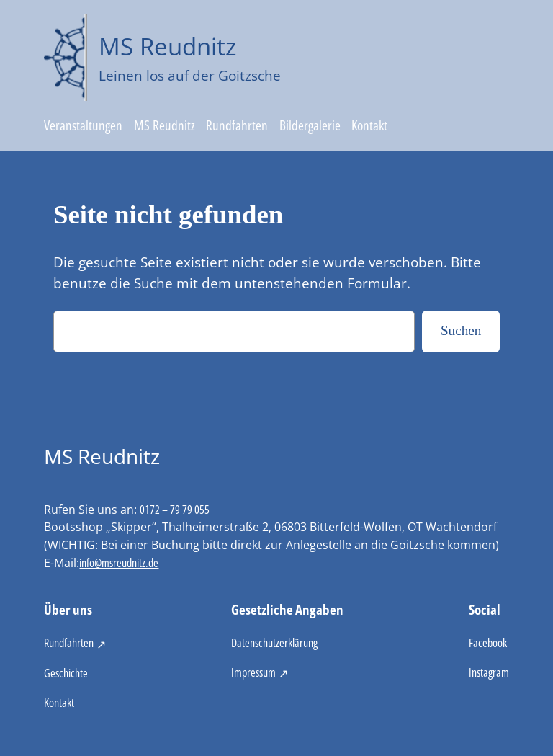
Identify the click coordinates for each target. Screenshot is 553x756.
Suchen (461, 330)
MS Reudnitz (167, 46)
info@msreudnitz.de (119, 563)
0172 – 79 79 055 (175, 510)
